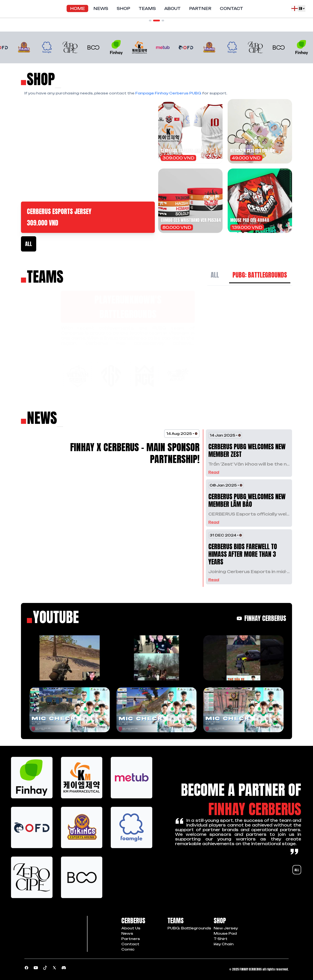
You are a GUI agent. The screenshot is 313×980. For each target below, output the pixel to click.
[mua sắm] (38, 79)
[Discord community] (64, 968)
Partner (200, 8)
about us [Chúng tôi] (131, 928)
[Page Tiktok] (45, 968)
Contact (231, 8)
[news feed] (39, 418)
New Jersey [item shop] (226, 928)
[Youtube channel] (36, 968)
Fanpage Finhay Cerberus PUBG (168, 93)
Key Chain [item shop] (224, 944)
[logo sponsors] (32, 778)
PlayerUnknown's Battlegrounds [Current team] (88, 307)
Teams (147, 8)
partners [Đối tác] (131, 939)
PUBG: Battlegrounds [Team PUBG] (189, 928)
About (172, 8)
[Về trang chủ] (8, 8)
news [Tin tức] (127, 933)
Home (78, 8)
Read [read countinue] (214, 472)
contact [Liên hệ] (130, 944)
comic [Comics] (128, 949)
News (101, 8)
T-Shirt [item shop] (221, 939)
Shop (123, 8)
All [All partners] (297, 870)
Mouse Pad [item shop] (225, 933)
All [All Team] (215, 275)
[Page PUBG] (26, 968)
